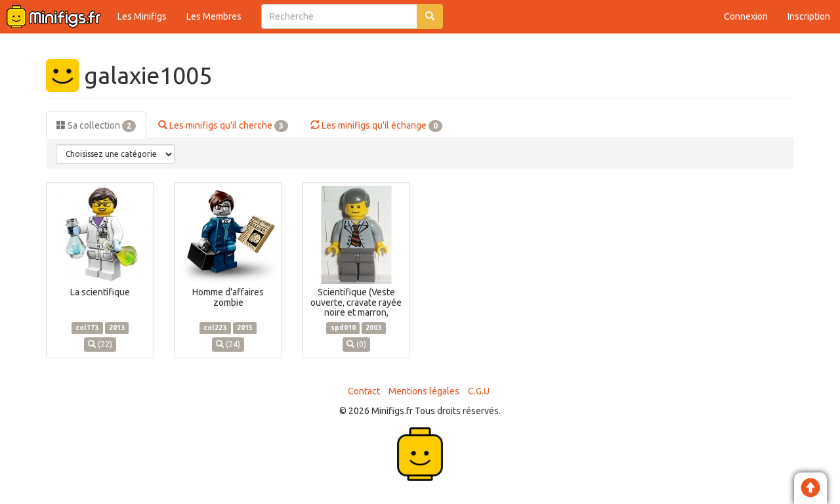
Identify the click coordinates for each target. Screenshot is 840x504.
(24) (228, 344)
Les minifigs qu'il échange (376, 126)
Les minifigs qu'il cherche (223, 126)
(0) (356, 344)
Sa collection (96, 126)
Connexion (746, 16)
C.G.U (479, 391)
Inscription (809, 16)
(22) (100, 344)
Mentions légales (424, 391)
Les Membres (214, 16)
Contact (364, 391)
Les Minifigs (142, 16)
